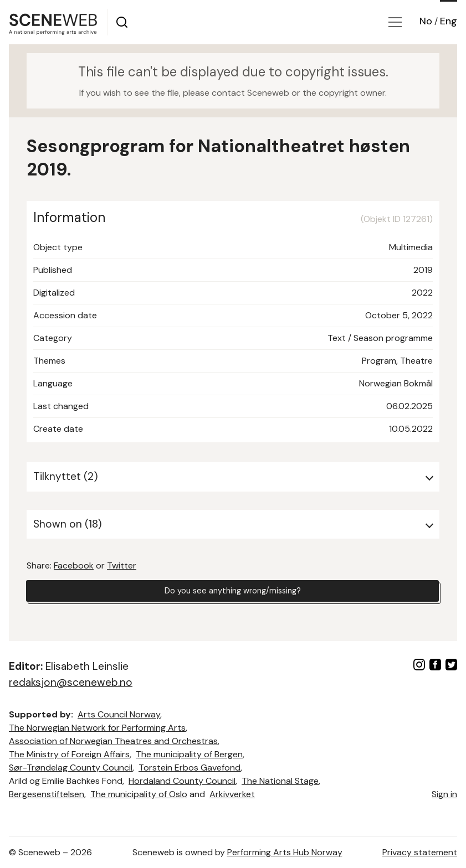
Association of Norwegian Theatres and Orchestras (113, 741)
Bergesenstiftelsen (47, 794)
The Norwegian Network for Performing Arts (97, 728)
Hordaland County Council (182, 781)
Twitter (122, 565)
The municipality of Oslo (139, 794)
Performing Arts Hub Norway (285, 852)
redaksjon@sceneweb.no (71, 682)
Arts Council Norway (119, 714)
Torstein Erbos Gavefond (190, 768)
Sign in (444, 794)
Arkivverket (232, 794)
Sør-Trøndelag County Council (71, 768)
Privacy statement (420, 852)
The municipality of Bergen (189, 754)
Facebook (74, 565)
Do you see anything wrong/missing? (233, 592)
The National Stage (280, 781)
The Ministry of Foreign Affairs (69, 754)
